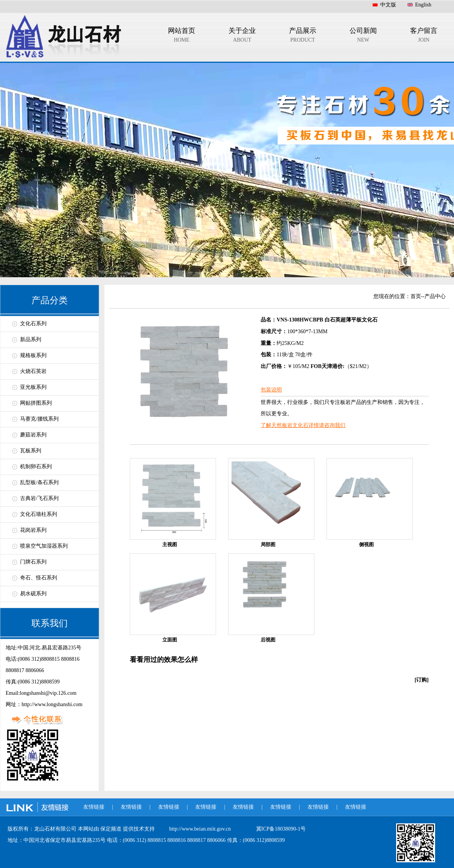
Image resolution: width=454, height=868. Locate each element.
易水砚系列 (33, 594)
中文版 (388, 5)
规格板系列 (33, 355)
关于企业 (242, 36)
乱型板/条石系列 (39, 482)
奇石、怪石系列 (39, 578)
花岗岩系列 (33, 530)
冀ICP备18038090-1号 (281, 829)
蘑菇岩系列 (33, 435)
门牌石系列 (33, 562)
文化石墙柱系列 (39, 514)
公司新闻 (363, 36)
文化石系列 (33, 324)
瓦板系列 (31, 451)
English (423, 5)
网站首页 (182, 36)
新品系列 (31, 339)
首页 (416, 296)
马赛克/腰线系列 (39, 419)
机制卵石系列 (36, 467)
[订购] (422, 680)
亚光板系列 (33, 387)
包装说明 (271, 390)
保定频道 (112, 829)
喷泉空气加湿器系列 (44, 546)
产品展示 (303, 36)
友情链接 (94, 807)
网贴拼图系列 (36, 403)
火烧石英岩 (33, 371)
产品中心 (435, 296)
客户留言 (424, 36)
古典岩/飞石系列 (39, 498)
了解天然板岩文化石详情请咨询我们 (303, 425)
